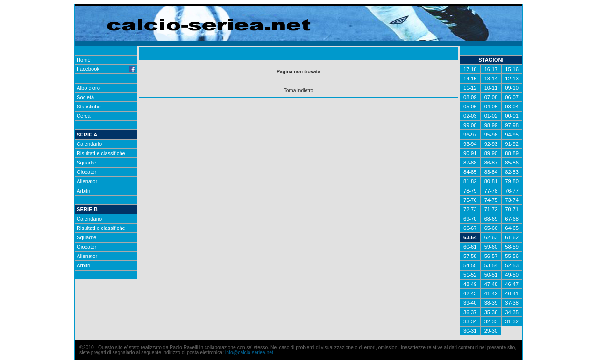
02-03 (470, 116)
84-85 (470, 172)
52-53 (512, 265)
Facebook (106, 69)
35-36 (491, 312)
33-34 (470, 321)
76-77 (512, 191)
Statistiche (89, 107)
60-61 (470, 247)
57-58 (470, 256)
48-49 (470, 284)
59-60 (491, 247)
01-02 (491, 116)
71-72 (491, 209)
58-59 (512, 247)
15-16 (512, 69)
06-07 (512, 97)
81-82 (470, 181)
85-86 (512, 163)
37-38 (512, 303)
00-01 (512, 116)
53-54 (491, 265)
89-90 (491, 153)
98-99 (491, 125)
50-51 (491, 275)
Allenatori (88, 181)
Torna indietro (298, 90)
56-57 (491, 256)
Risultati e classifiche (101, 153)
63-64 (470, 237)
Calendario (89, 144)
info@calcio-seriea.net (249, 353)
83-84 (491, 172)
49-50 (512, 275)
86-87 (491, 163)
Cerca (84, 116)
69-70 (470, 219)
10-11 (491, 88)
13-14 (491, 79)
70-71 (512, 209)
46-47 (512, 284)
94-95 (512, 135)
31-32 (512, 321)
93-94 (470, 144)
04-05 (491, 107)
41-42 (491, 293)
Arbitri (83, 191)
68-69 (491, 219)
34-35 (512, 312)
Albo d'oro (88, 88)
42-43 (470, 293)
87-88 (470, 163)
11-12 (470, 88)
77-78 (491, 191)
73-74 (512, 200)
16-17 (491, 69)
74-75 (491, 200)
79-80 (512, 181)
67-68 (512, 219)
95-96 (491, 135)
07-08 (491, 97)
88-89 (512, 153)
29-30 (491, 331)
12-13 (512, 79)
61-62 (512, 237)
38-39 (491, 303)
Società (85, 97)
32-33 (491, 321)
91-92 (512, 144)
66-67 (470, 228)
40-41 (512, 293)
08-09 (470, 97)
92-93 (491, 144)
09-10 (512, 88)
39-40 (470, 303)
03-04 (512, 107)
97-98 (512, 125)
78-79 (470, 191)
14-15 (470, 79)
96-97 (470, 135)
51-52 (470, 275)
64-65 (512, 228)
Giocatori (87, 172)
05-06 (470, 107)
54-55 (470, 265)
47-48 (491, 284)
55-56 (512, 256)
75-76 (470, 200)
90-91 (470, 153)
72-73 (470, 209)
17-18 (470, 69)
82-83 (512, 172)
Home (84, 60)
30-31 (470, 331)
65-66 (491, 228)
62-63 (491, 237)
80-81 (491, 181)
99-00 (470, 125)
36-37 (470, 312)
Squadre (86, 163)
